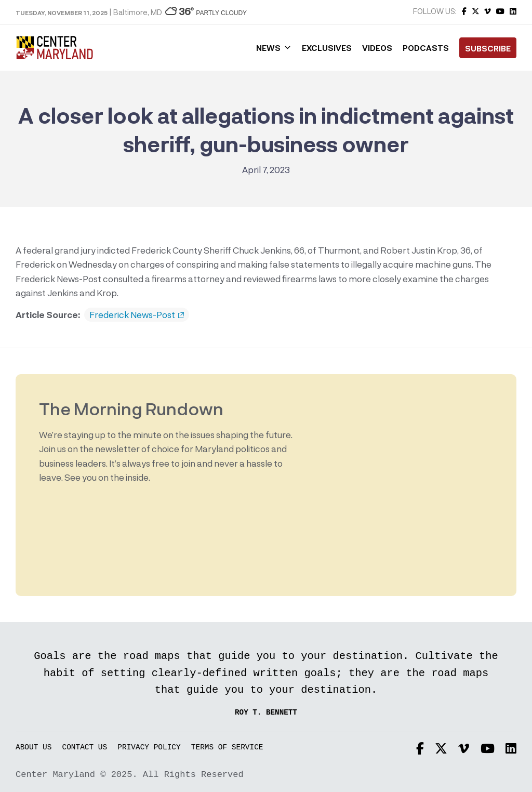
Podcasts (426, 48)
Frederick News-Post (137, 315)
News (274, 48)
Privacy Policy (149, 748)
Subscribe (488, 48)
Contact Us (85, 748)
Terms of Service (227, 748)
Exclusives (327, 48)
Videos (377, 48)
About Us (34, 748)
